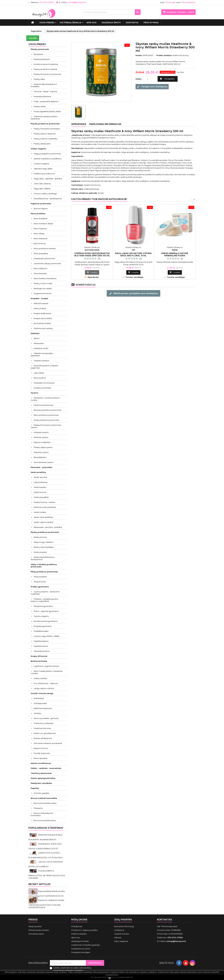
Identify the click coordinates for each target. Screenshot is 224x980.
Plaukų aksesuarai (42, 144)
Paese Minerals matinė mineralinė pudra (175, 254)
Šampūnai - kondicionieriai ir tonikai (45, 399)
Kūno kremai (40, 243)
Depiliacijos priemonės (44, 258)
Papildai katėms (41, 641)
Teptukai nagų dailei (43, 169)
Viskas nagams (38, 149)
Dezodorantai (40, 273)
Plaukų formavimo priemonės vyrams (46, 426)
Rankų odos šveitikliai (44, 547)
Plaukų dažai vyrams (43, 447)
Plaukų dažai (40, 106)
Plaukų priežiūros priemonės (45, 124)
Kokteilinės (39, 698)
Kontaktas (164, 920)
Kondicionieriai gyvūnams (46, 621)
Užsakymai (119, 930)
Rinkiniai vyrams (41, 437)
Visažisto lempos (41, 361)
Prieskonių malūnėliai (43, 723)
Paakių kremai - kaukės (44, 502)
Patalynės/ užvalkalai (41, 783)
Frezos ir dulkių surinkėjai (45, 194)
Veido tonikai (40, 512)
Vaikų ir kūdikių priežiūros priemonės (44, 566)
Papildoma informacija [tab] (105, 124)
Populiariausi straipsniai (46, 828)
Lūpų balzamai (40, 482)
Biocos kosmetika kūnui (45, 820)
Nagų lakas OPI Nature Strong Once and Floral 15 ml (133, 254)
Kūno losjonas (40, 228)
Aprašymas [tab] (79, 124)
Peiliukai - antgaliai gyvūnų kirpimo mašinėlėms (44, 600)
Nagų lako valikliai (42, 189)
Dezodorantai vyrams (44, 462)
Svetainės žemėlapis (81, 952)
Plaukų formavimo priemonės (47, 74)
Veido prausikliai (41, 497)
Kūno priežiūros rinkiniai (45, 248)
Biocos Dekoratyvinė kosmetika (42, 814)
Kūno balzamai (41, 238)
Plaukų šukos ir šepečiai (45, 134)
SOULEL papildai (41, 793)
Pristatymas (151, 23)
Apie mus (91, 23)
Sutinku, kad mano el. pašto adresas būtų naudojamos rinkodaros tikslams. (72, 969)
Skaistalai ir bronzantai (44, 383)
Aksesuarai (39, 343)
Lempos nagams (41, 164)
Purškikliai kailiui (41, 631)
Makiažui (35, 333)
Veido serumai (40, 477)
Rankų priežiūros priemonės (45, 532)
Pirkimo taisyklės (79, 934)
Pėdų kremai (40, 582)
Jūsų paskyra (123, 920)
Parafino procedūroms (44, 174)
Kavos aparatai (40, 758)
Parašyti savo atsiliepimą (152, 87)
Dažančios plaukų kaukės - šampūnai (44, 118)
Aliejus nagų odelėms (44, 542)
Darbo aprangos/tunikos (43, 778)
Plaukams (38, 808)
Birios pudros (40, 378)
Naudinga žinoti (111, 23)
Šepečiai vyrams (41, 452)
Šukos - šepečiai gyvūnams (46, 611)
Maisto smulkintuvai (41, 763)
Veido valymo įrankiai (43, 522)
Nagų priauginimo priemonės (47, 154)
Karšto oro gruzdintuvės (45, 733)
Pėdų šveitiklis (40, 577)
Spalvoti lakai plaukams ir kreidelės (44, 85)
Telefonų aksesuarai (41, 773)
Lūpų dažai (39, 373)
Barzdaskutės (40, 457)
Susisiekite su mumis (81, 949)
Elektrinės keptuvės (43, 708)
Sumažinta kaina (36, 934)
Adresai (118, 937)
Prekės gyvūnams (40, 587)
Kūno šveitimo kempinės (45, 278)
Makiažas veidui (41, 348)
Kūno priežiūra (38, 214)
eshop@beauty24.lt (77, 2)
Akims (36, 338)
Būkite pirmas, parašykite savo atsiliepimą (133, 293)
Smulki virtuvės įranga (42, 693)
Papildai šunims (41, 646)
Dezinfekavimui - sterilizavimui (48, 199)
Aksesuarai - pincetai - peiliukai (48, 527)
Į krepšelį (167, 79)
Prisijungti (171, 2)
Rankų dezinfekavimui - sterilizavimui (43, 558)
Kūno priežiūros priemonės (46, 415)
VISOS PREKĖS (47, 23)
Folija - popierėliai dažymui (46, 101)
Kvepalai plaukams (42, 96)
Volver (33, 38)
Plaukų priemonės (40, 49)
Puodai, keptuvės (42, 753)
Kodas (139, 55)
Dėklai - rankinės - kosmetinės (46, 768)
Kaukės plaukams (42, 59)
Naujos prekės (35, 926)
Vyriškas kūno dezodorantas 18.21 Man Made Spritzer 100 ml (92, 254)
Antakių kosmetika (42, 388)
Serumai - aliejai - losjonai (45, 91)
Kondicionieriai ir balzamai (46, 64)
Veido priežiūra (38, 472)
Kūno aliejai (39, 233)
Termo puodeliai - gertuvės (46, 718)
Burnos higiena (41, 209)
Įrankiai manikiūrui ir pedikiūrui (48, 159)
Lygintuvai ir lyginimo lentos (46, 666)
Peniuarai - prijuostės (41, 467)
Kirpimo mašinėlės (42, 442)
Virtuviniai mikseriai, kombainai (48, 743)
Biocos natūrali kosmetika (44, 798)
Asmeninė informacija (124, 926)
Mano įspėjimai (121, 941)
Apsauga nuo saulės (43, 288)
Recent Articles (39, 884)
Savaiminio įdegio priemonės (47, 263)
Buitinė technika (39, 661)
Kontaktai (132, 23)
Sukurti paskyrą (188, 2)
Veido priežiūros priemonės (46, 420)
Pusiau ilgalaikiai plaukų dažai (47, 111)
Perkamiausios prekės (39, 930)
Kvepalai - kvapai (39, 298)
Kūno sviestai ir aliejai (43, 223)
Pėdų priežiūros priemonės (44, 572)
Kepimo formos (41, 748)
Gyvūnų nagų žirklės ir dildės (47, 636)
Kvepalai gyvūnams (43, 626)
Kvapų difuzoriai (39, 656)
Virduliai (37, 713)
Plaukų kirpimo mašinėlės (45, 139)
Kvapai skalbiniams (42, 313)
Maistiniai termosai (42, 728)
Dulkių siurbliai (40, 678)
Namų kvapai (40, 308)
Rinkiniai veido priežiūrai (45, 507)
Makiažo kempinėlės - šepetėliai (42, 354)
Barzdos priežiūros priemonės (48, 410)
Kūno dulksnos (40, 268)
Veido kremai (40, 492)
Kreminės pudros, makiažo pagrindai (44, 367)
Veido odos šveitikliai (43, 517)
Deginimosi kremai (42, 293)
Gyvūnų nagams (41, 616)
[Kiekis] (147, 79)
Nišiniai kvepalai (41, 303)
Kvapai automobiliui (43, 318)
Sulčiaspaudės (40, 703)
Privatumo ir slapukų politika (84, 930)
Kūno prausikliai (41, 253)
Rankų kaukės (40, 552)
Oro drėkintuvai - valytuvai (46, 683)
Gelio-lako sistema (42, 184)
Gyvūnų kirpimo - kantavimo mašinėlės (45, 593)
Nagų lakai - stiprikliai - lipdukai (48, 179)
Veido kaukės (40, 487)
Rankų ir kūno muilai (43, 283)
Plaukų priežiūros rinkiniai (45, 69)
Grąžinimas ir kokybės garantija (85, 945)
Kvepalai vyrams (41, 432)
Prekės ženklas (164, 55)
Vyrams (34, 393)
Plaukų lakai (39, 79)
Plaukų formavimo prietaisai (47, 129)
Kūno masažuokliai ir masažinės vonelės (47, 672)
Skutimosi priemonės (43, 405)
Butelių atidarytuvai (43, 738)
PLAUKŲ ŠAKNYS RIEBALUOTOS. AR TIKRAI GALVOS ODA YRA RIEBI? (47, 874)
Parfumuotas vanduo (43, 328)
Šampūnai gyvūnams (43, 606)
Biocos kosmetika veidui (45, 803)
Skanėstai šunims (42, 651)
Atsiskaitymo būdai (80, 941)
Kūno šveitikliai (40, 219)
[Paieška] (112, 12)
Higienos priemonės (41, 204)
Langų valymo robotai (44, 688)
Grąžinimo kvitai (121, 934)
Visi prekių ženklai (70, 23)
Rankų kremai (40, 537)
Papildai (35, 788)
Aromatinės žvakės (42, 323)
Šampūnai (38, 54)
